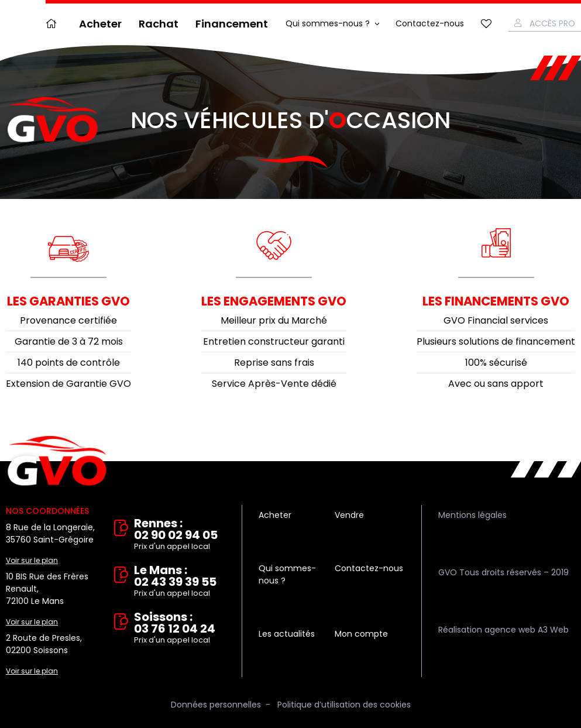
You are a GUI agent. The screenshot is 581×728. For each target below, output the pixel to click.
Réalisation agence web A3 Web (503, 630)
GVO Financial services (496, 320)
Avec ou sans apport (496, 384)
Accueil (54, 24)
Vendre (349, 515)
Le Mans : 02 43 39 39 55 (179, 582)
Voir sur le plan (32, 560)
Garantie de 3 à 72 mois (69, 341)
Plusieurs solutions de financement (496, 341)
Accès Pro (552, 23)
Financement (232, 24)
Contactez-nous (430, 23)
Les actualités (287, 634)
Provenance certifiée (68, 320)
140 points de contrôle (69, 363)
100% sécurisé (496, 363)
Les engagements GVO (274, 301)
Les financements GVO (496, 301)
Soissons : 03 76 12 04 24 (179, 629)
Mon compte (361, 634)
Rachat (159, 24)
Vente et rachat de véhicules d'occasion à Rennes (57, 461)
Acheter (100, 24)
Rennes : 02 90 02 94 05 (179, 535)
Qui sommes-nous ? (328, 23)
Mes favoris (486, 24)
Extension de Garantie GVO (68, 384)
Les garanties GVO (68, 301)
